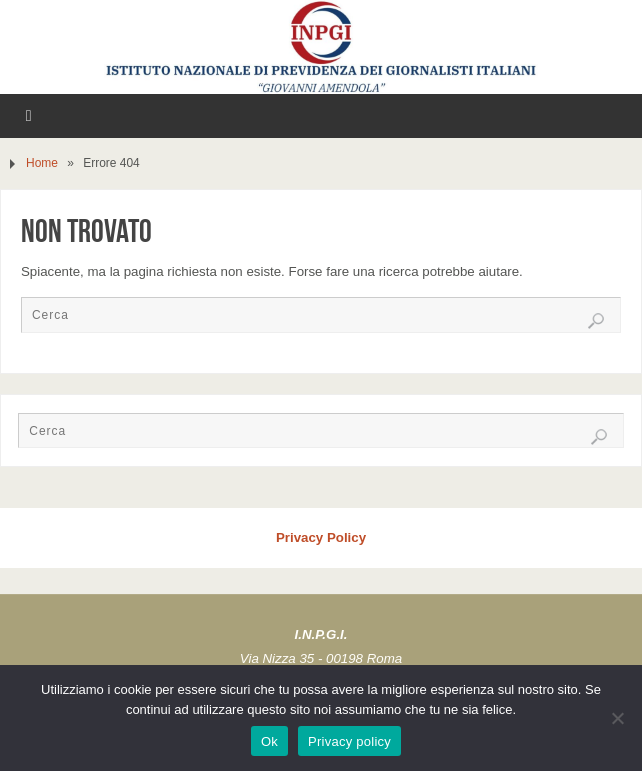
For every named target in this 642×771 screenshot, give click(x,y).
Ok (269, 741)
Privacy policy (349, 741)
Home (42, 163)
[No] (617, 718)
